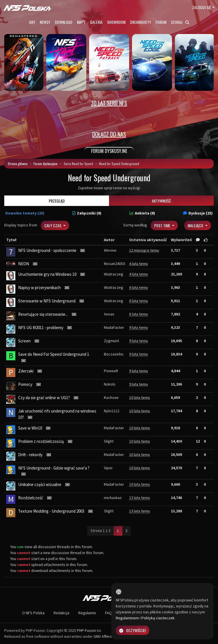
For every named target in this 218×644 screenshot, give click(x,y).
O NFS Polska (33, 613)
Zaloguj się (202, 7)
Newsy (45, 22)
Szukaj (180, 22)
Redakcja (61, 613)
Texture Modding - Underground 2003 (51, 511)
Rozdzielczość (31, 498)
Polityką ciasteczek (158, 618)
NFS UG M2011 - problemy (41, 328)
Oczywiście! (133, 630)
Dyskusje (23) (198, 213)
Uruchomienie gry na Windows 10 (47, 274)
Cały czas (53, 225)
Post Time (163, 225)
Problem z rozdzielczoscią (41, 441)
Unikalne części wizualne (40, 484)
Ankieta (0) (142, 213)
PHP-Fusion (86, 630)
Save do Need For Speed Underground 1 (54, 354)
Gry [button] (32, 22)
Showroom (116, 22)
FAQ (108, 613)
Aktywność (161, 201)
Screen (24, 341)
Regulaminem (127, 618)
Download (64, 22)
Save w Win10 (30, 428)
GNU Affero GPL (107, 636)
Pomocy (25, 384)
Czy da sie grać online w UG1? (44, 398)
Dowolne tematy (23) (25, 213)
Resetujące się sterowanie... (43, 314)
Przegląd (57, 201)
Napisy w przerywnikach (39, 288)
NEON (24, 264)
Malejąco (196, 225)
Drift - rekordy (30, 455)
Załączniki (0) (87, 213)
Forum (161, 22)
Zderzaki (26, 371)
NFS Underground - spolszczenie (47, 250)
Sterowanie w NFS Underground (47, 301)
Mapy (81, 22)
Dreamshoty (141, 22)
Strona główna (18, 164)
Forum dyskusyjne (46, 164)
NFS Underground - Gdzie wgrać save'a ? (54, 468)
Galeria (96, 22)
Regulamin (87, 613)
